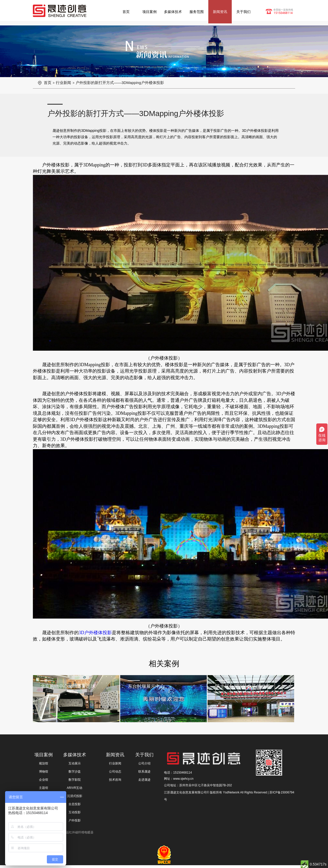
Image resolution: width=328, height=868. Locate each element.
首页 (126, 12)
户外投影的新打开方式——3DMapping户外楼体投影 (120, 83)
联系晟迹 (144, 772)
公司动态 (115, 772)
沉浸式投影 (75, 796)
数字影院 (75, 780)
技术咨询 (115, 780)
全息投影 (75, 804)
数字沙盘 (75, 772)
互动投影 (75, 812)
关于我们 (243, 12)
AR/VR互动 (74, 788)
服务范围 (197, 12)
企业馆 (44, 780)
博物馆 (44, 772)
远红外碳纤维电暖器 (80, 832)
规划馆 (44, 763)
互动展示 (75, 763)
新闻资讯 (220, 12)
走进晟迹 (144, 780)
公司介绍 (144, 763)
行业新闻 (63, 83)
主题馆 (44, 788)
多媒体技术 (173, 12)
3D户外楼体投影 (95, 633)
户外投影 (75, 820)
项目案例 (149, 12)
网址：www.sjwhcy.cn (179, 779)
